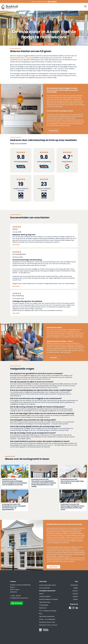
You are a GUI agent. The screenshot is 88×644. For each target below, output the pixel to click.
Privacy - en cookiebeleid (47, 619)
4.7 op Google (29, 58)
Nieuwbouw (43, 608)
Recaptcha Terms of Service (48, 625)
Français (75, 594)
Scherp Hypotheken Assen (48, 585)
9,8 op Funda (15, 58)
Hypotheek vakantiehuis (47, 616)
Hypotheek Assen (45, 602)
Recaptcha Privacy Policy (47, 622)
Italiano (75, 599)
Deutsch (75, 591)
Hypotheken (53, 567)
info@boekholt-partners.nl (20, 598)
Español (75, 596)
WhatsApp (17, 603)
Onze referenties (45, 588)
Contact (51, 44)
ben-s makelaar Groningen (48, 611)
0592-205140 (52, 2)
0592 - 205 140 (16, 596)
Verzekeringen (44, 605)
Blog (41, 614)
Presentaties (53, 131)
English (76, 588)
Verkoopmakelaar (45, 596)
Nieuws (41, 594)
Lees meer (16, 245)
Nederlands (74, 585)
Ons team (53, 358)
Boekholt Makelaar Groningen (49, 599)
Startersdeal (37, 44)
